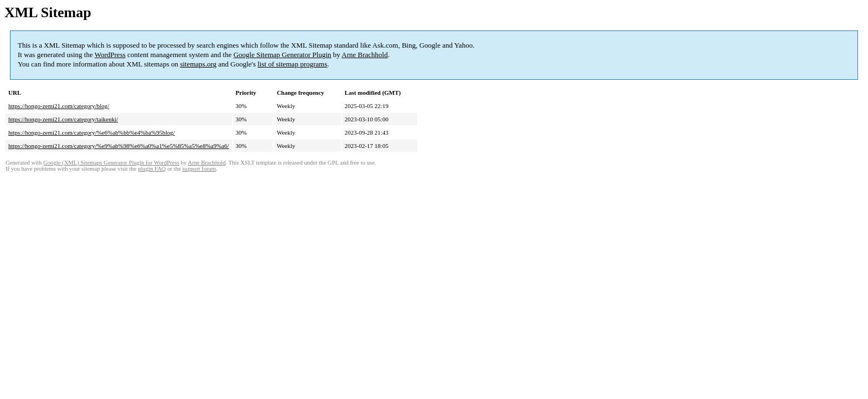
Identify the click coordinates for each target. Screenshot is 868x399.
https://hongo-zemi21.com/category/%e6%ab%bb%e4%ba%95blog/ (92, 132)
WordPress (110, 55)
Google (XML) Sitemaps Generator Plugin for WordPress (111, 163)
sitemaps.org (198, 64)
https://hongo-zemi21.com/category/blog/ (59, 106)
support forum (199, 169)
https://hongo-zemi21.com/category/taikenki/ (63, 119)
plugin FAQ (152, 169)
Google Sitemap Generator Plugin (283, 55)
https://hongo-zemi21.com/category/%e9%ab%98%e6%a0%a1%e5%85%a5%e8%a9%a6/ (119, 146)
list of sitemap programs (292, 64)
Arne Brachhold (365, 55)
